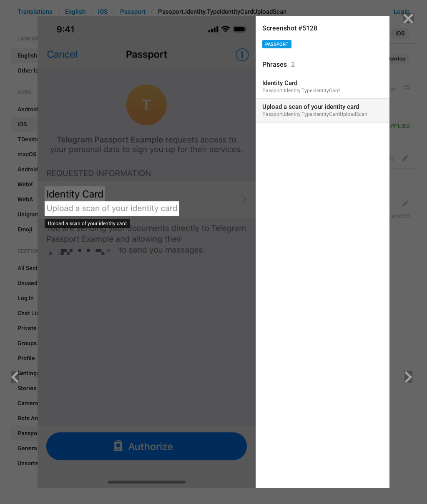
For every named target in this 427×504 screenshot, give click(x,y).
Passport (277, 44)
